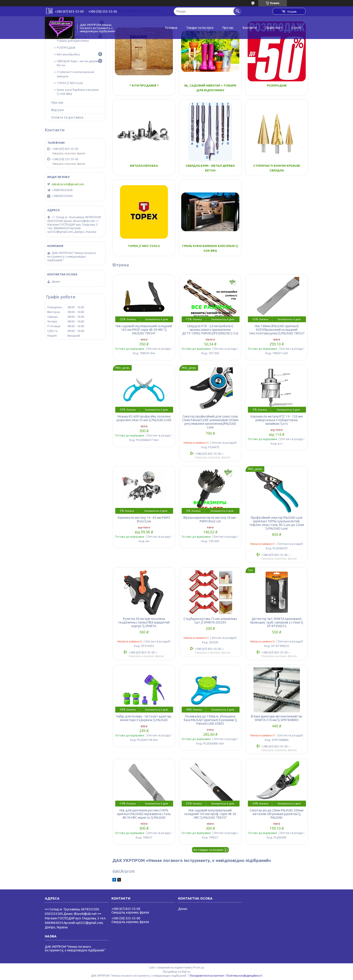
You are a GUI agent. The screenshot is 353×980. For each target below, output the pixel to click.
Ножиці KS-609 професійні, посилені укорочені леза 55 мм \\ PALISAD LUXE (144, 418)
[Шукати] (237, 11)
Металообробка (144, 166)
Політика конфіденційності (244, 976)
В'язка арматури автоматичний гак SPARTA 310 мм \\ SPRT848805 (277, 718)
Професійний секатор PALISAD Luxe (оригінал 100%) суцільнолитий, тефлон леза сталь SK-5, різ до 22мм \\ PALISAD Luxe (277, 523)
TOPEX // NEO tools (144, 246)
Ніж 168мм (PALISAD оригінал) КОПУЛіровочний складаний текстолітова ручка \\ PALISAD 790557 (277, 330)
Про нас (228, 28)
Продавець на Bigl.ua (176, 972)
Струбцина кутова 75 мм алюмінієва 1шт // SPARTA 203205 (210, 621)
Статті (296, 28)
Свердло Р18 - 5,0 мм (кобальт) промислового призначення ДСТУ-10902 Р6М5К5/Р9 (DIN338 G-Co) (210, 330)
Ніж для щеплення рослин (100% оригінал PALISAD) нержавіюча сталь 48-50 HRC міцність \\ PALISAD (144, 814)
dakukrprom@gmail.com (68, 184)
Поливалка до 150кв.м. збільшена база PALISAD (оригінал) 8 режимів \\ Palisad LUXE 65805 (210, 720)
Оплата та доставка (67, 117)
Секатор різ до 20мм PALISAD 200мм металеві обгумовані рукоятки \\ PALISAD (277, 814)
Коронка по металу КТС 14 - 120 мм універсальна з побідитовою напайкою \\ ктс (277, 420)
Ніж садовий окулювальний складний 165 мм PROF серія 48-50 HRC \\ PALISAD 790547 (144, 330)
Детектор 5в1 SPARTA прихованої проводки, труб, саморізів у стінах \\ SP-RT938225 (277, 622)
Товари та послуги (200, 28)
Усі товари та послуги (208, 850)
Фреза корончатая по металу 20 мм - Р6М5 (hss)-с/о (210, 519)
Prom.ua (199, 967)
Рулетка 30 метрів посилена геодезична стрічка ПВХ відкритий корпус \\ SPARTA (144, 622)
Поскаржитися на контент (207, 976)
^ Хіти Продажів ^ (144, 85)
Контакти (250, 28)
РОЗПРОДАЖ (277, 85)
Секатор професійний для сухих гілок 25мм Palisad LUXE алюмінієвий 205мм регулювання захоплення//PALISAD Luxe (210, 422)
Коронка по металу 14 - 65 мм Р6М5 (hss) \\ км (144, 519)
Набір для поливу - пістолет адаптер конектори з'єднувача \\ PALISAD (144, 718)
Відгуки (57, 110)
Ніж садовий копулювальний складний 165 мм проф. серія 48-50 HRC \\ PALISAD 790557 (210, 814)
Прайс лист (274, 28)
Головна (171, 28)
